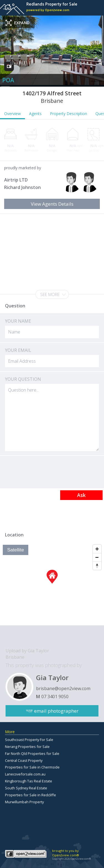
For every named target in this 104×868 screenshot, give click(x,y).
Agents (35, 114)
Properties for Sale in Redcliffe (31, 795)
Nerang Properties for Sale (27, 747)
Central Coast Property (24, 760)
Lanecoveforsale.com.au (25, 774)
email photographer (56, 711)
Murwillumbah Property (24, 802)
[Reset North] (97, 566)
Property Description (69, 114)
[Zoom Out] (97, 557)
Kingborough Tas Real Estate (29, 781)
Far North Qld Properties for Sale (32, 753)
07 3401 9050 (55, 697)
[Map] (52, 584)
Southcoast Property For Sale (29, 740)
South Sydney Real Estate (26, 788)
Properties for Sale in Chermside (32, 767)
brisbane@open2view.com (63, 688)
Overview (12, 114)
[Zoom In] (97, 549)
